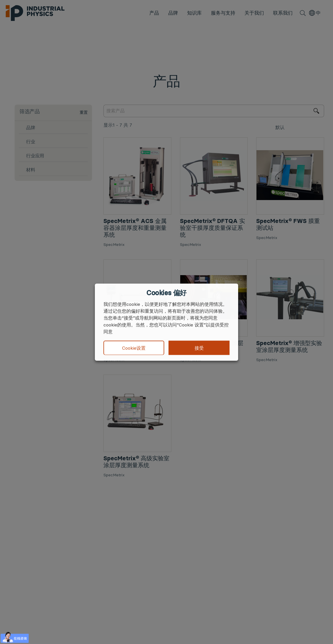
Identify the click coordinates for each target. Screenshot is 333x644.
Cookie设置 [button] (134, 348)
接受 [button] (199, 348)
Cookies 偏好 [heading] (166, 293)
